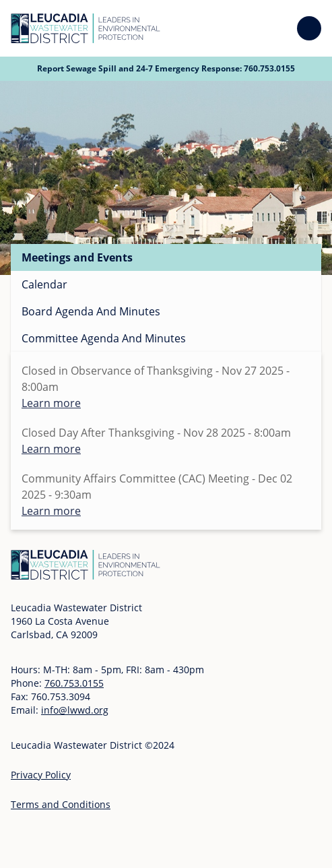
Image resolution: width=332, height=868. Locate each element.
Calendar (44, 284)
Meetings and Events (77, 257)
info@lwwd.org (75, 710)
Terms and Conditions (61, 804)
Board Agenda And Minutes (91, 311)
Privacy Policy (41, 775)
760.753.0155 (269, 68)
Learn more (51, 403)
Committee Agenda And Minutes (104, 338)
